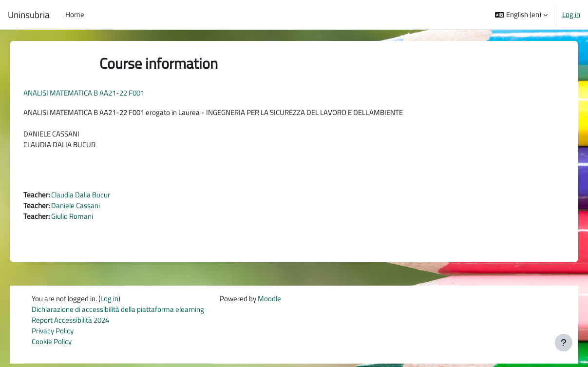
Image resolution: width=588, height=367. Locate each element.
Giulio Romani (86, 219)
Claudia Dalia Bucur (94, 197)
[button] (521, 15)
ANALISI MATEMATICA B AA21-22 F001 (97, 93)
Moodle (276, 301)
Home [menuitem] (75, 14)
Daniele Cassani (89, 207)
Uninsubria (29, 15)
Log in (571, 15)
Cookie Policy (58, 345)
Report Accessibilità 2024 (77, 323)
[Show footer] (564, 343)
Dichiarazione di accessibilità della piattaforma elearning (125, 312)
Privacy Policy (59, 334)
